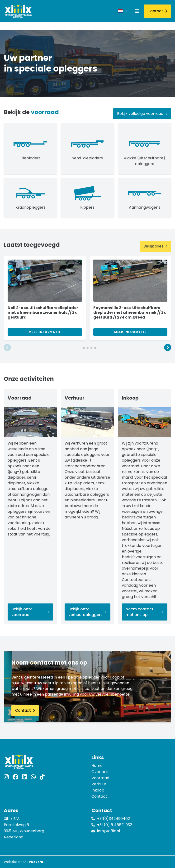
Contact (99, 796)
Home (97, 766)
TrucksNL (35, 862)
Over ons (100, 772)
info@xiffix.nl (109, 831)
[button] (7, 348)
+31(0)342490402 (114, 819)
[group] (45, 298)
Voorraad (100, 778)
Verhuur (99, 784)
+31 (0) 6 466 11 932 (115, 825)
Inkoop (98, 790)
